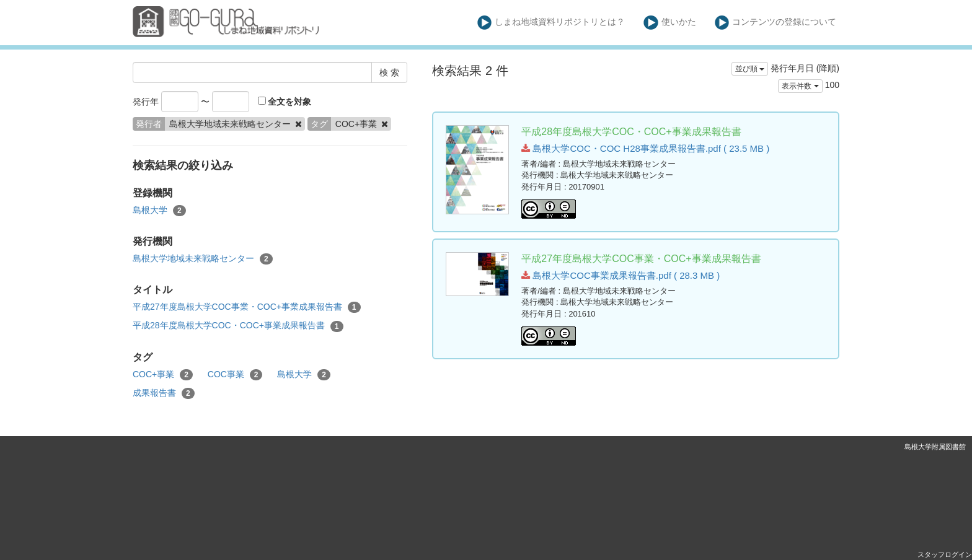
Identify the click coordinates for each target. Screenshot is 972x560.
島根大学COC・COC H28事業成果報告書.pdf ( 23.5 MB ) (645, 148)
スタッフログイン (945, 554)
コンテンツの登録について (776, 23)
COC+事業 (163, 375)
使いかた (670, 23)
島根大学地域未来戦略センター (203, 259)
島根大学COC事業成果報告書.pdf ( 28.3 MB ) (621, 275)
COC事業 (235, 375)
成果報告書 (164, 393)
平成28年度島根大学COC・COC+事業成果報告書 (238, 326)
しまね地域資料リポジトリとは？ (551, 23)
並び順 (750, 69)
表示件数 (800, 86)
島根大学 (159, 211)
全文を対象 (285, 102)
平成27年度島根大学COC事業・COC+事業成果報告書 (247, 307)
